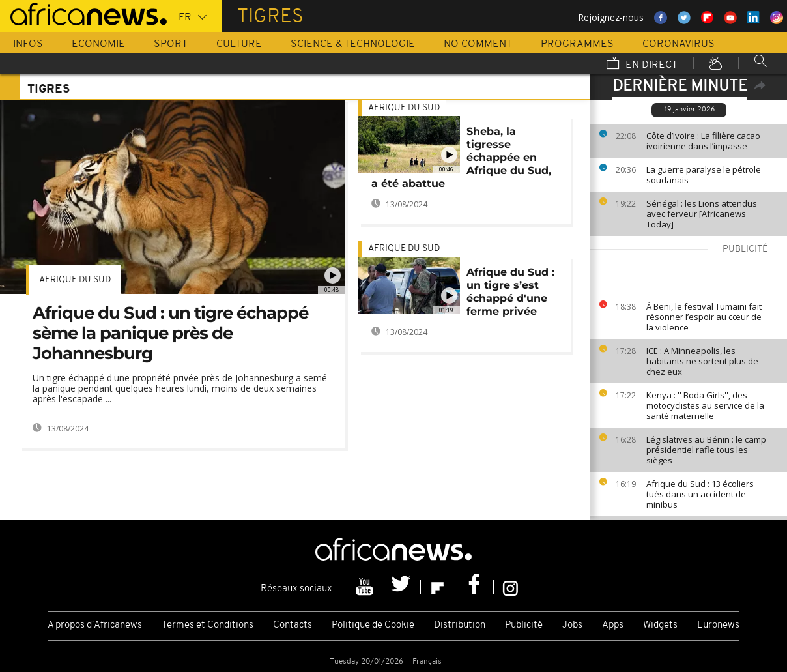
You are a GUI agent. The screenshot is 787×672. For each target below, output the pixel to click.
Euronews (718, 625)
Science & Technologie (353, 44)
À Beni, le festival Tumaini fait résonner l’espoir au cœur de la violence (704, 317)
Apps (613, 625)
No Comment (478, 44)
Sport (171, 44)
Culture (239, 44)
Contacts (293, 625)
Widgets (660, 625)
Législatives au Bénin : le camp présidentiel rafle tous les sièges (706, 450)
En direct (642, 65)
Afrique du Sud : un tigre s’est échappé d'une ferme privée (510, 292)
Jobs (572, 625)
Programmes (577, 44)
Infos (28, 44)
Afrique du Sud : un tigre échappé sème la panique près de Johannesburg (170, 333)
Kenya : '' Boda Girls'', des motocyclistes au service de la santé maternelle (705, 405)
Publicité (524, 625)
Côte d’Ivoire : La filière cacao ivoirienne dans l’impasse (703, 141)
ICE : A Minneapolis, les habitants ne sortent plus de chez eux (702, 361)
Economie (98, 44)
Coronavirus (679, 44)
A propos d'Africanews (95, 625)
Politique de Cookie (373, 625)
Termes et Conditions (207, 625)
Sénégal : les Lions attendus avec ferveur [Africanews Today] (702, 214)
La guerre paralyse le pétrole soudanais (704, 175)
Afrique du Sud (75, 280)
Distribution (460, 625)
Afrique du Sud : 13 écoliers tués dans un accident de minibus (700, 494)
